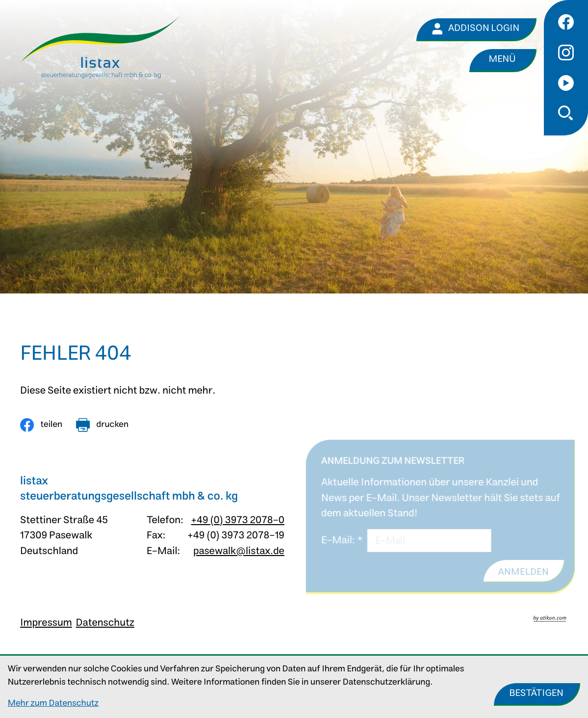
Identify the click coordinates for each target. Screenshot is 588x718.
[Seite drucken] (102, 425)
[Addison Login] (476, 30)
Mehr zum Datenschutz (53, 704)
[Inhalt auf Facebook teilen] (41, 425)
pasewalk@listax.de (239, 551)
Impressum (46, 623)
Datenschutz (105, 623)
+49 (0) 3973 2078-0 (238, 520)
